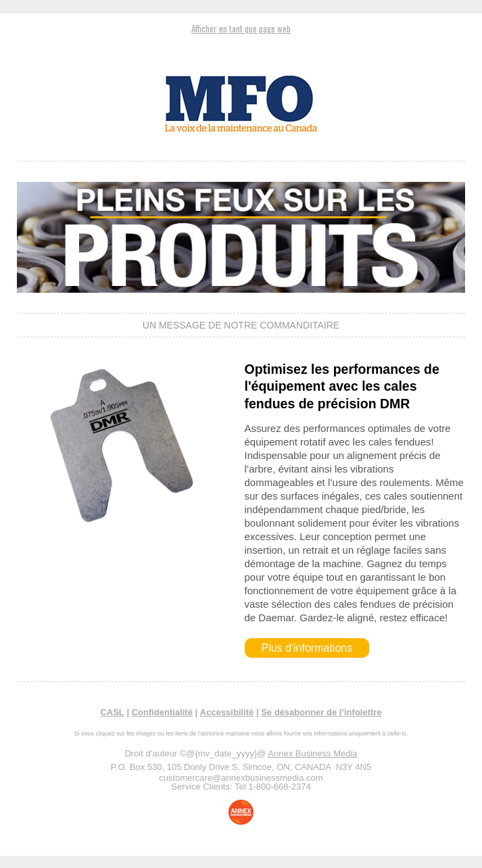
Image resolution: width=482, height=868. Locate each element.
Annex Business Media (312, 753)
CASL (112, 712)
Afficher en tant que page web (241, 28)
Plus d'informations (307, 648)
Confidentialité (162, 712)
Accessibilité (227, 712)
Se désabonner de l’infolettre (321, 712)
